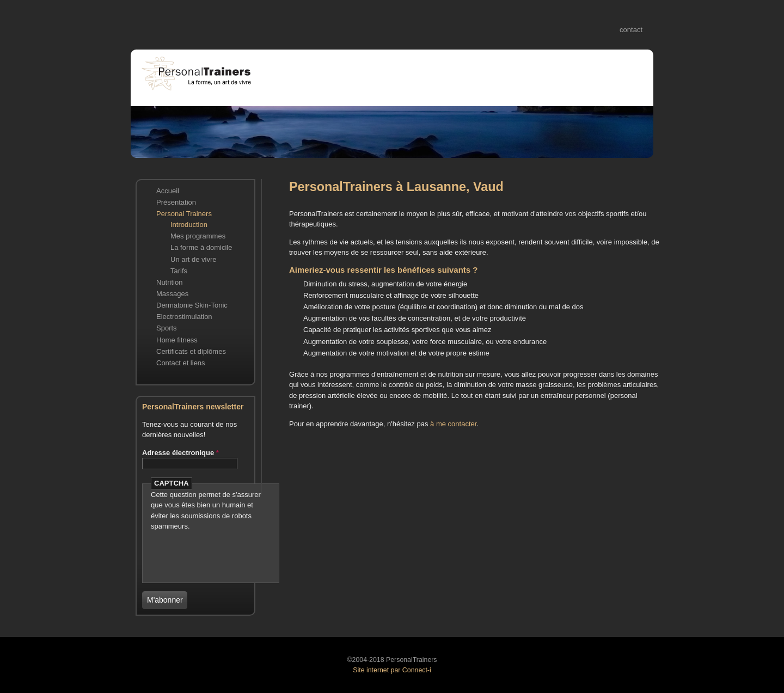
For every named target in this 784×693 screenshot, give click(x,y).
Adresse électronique (180, 453)
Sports (167, 328)
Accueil (168, 191)
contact (631, 30)
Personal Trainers (184, 214)
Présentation (176, 202)
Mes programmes (198, 236)
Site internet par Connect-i (392, 670)
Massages (172, 294)
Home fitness (177, 340)
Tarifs (179, 271)
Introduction (189, 225)
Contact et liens (181, 363)
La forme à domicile (201, 247)
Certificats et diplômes (191, 351)
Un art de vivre (194, 259)
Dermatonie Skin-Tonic (192, 305)
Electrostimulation (184, 317)
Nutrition (169, 282)
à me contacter (453, 424)
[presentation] (215, 548)
